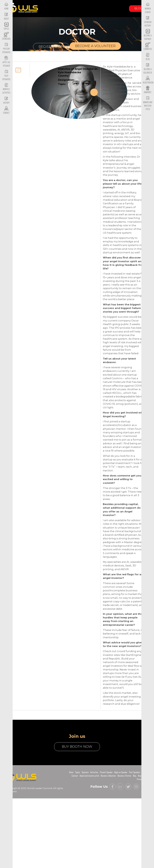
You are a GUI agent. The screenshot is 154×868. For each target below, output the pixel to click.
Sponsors (85, 772)
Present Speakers (6, 48)
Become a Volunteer (148, 69)
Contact (75, 776)
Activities (94, 772)
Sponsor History (148, 22)
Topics (78, 772)
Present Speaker (106, 772)
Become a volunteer (95, 46)
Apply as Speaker (6, 62)
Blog (138, 8)
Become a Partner (148, 35)
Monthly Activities (6, 89)
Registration (51, 47)
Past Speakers (6, 75)
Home (71, 772)
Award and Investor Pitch (148, 103)
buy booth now (77, 747)
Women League (148, 8)
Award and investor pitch (89, 776)
